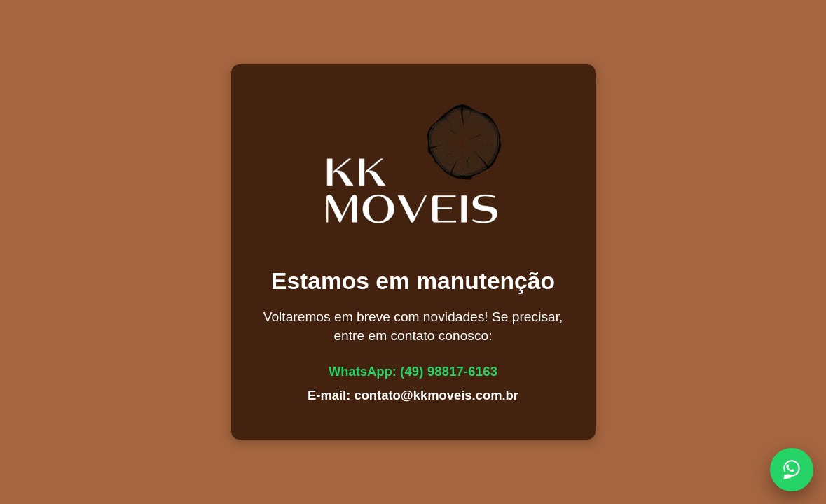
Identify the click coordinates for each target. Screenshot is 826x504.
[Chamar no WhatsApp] (792, 470)
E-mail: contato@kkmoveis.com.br (413, 395)
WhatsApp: (413, 371)
